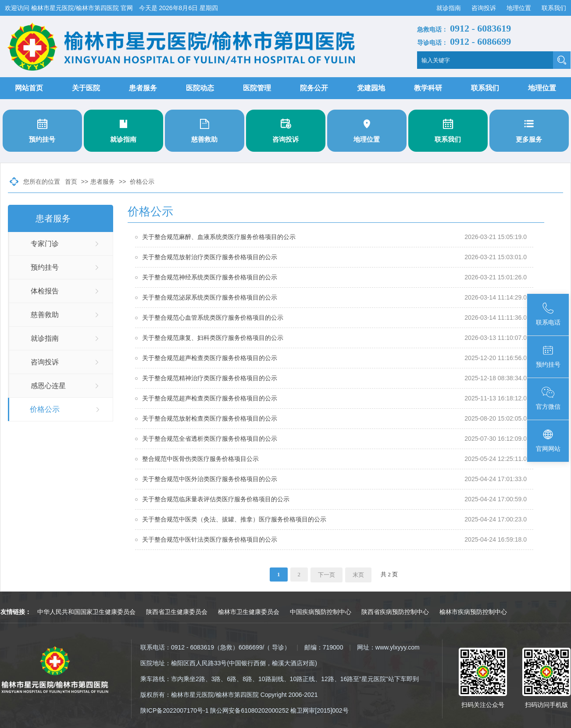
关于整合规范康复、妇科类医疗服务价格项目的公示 (213, 338)
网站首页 (29, 88)
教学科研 (428, 88)
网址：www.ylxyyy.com (388, 647)
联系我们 (554, 8)
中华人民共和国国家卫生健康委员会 (86, 612)
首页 (71, 182)
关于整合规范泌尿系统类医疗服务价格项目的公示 (210, 297)
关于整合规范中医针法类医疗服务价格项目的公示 (210, 539)
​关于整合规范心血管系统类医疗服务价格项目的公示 (213, 318)
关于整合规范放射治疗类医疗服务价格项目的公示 (210, 257)
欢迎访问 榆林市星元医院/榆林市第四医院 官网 (70, 8)
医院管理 (257, 88)
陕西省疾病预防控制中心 (395, 612)
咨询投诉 (485, 8)
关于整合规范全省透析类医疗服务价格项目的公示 (210, 439)
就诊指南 (450, 8)
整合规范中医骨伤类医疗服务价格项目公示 (200, 459)
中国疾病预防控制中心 (321, 612)
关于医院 (86, 88)
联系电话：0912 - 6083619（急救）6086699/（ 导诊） (215, 647)
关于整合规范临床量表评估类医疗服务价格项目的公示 (216, 499)
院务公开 (314, 88)
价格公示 (142, 182)
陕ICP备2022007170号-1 (175, 710)
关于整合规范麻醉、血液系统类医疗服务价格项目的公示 (219, 237)
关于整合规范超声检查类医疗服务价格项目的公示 (210, 358)
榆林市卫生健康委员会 (249, 612)
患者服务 (143, 88)
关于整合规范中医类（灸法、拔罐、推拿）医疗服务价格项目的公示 (234, 519)
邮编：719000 (324, 647)
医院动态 (200, 88)
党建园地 (371, 88)
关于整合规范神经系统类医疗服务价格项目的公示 (210, 277)
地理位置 (520, 8)
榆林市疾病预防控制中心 (473, 612)
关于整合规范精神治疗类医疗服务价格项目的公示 (210, 378)
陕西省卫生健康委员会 (177, 612)
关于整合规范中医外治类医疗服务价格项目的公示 (210, 479)
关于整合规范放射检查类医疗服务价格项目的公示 (210, 418)
